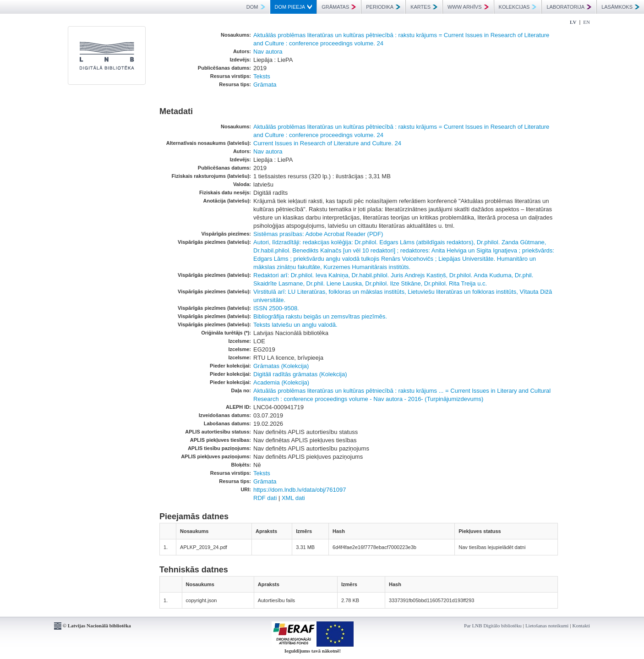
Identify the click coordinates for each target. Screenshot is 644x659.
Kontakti (581, 626)
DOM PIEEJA (294, 7)
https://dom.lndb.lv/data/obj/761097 (300, 490)
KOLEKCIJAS (518, 7)
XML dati (293, 498)
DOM (256, 7)
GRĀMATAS (339, 7)
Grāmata (265, 85)
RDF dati (265, 498)
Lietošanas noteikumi (547, 626)
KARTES (424, 7)
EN (587, 22)
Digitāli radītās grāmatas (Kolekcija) (300, 374)
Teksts (262, 76)
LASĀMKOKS (620, 7)
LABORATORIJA (569, 7)
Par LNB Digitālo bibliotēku (493, 626)
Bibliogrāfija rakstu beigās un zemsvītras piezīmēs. (320, 316)
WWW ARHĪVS (468, 7)
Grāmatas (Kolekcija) (281, 366)
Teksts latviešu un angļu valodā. (295, 325)
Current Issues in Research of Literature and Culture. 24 (327, 143)
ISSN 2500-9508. (276, 308)
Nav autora (268, 52)
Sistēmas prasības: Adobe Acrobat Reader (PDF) (318, 234)
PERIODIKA (383, 7)
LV (573, 22)
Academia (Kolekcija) (281, 382)
